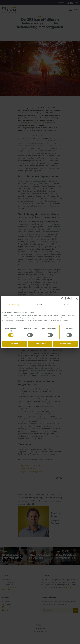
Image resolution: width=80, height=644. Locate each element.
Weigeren (15, 344)
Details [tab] (40, 305)
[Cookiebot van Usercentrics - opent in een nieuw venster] (63, 299)
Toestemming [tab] (14, 305)
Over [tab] (66, 305)
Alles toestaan (65, 344)
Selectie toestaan (40, 344)
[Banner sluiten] (77, 299)
